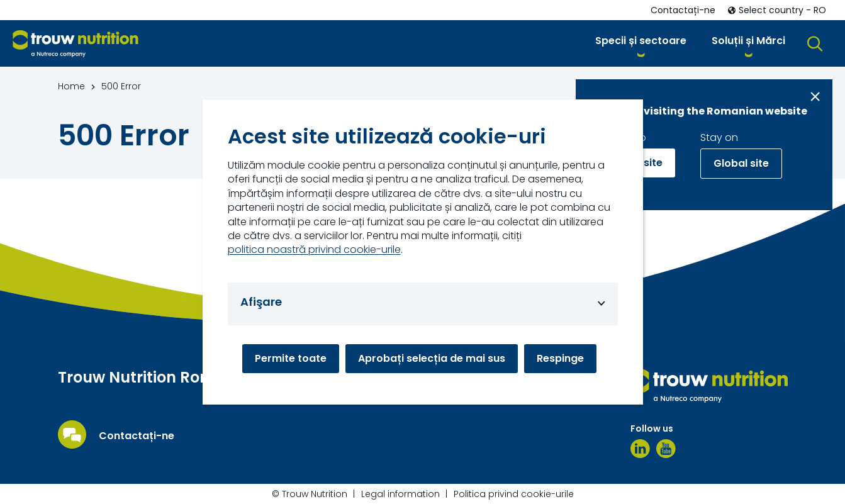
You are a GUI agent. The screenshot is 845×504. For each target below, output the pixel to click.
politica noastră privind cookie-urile (314, 250)
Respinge (560, 358)
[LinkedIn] (640, 449)
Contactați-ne (137, 436)
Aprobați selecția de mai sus (432, 358)
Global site (741, 163)
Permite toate (291, 358)
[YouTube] (666, 449)
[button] (641, 43)
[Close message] (815, 97)
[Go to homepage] (76, 44)
